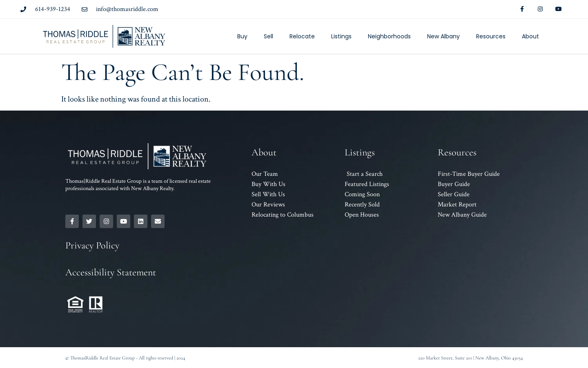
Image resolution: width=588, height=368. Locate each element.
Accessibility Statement (111, 272)
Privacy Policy (92, 245)
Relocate (302, 36)
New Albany (443, 36)
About (530, 36)
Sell (268, 36)
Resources (491, 36)
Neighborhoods (389, 36)
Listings (341, 36)
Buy (242, 36)
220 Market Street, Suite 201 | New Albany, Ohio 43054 (470, 358)
